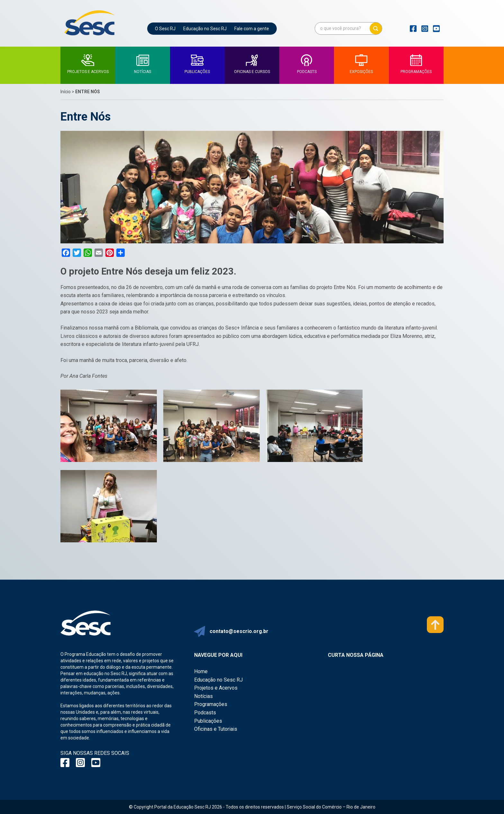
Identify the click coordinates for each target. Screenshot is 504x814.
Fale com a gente (252, 29)
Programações (211, 704)
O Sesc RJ (165, 29)
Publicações (208, 721)
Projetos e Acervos (216, 688)
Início (66, 92)
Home (201, 671)
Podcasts (205, 713)
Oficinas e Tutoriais (216, 729)
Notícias (203, 696)
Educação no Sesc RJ (205, 29)
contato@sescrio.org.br (239, 631)
